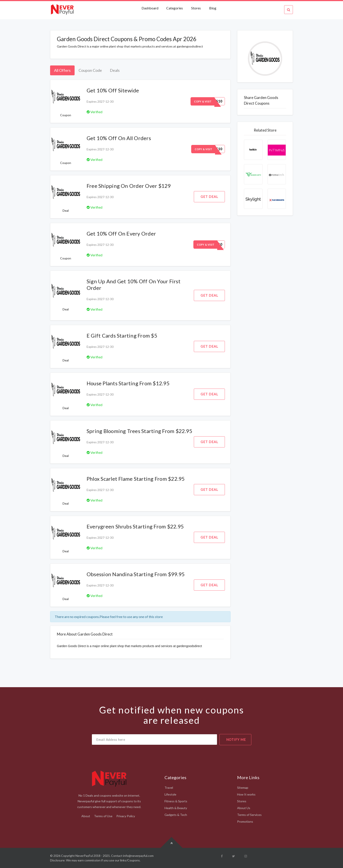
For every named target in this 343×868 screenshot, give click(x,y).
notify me (236, 739)
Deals (115, 70)
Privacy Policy (126, 816)
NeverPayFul (84, 856)
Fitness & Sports (176, 801)
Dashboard (150, 8)
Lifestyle (170, 794)
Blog (213, 8)
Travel (169, 788)
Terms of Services (249, 815)
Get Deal (209, 197)
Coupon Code (90, 70)
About (86, 816)
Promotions (245, 821)
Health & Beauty (176, 808)
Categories (175, 8)
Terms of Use (103, 816)
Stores (196, 8)
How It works (246, 794)
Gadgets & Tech (176, 815)
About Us (244, 808)
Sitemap (243, 788)
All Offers (62, 70)
